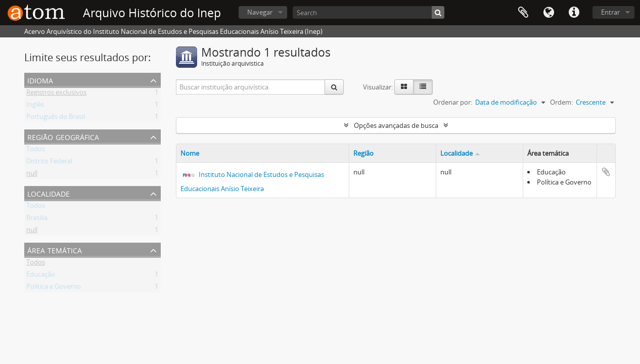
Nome (190, 153)
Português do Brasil (56, 118)
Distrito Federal (49, 163)
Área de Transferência (523, 13)
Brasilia (37, 219)
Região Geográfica (63, 136)
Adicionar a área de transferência (606, 172)
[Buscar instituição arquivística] (251, 87)
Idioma (548, 13)
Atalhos (574, 13)
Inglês (35, 106)
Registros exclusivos (56, 94)
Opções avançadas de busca (396, 125)
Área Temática (55, 249)
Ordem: (561, 102)
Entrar (610, 12)
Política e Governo (54, 288)
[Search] (369, 12)
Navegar (260, 12)
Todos (36, 151)
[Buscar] (438, 12)
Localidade (49, 193)
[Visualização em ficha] (404, 87)
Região (363, 153)
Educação (41, 276)
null (32, 175)
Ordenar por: (453, 102)
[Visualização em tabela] (423, 87)
